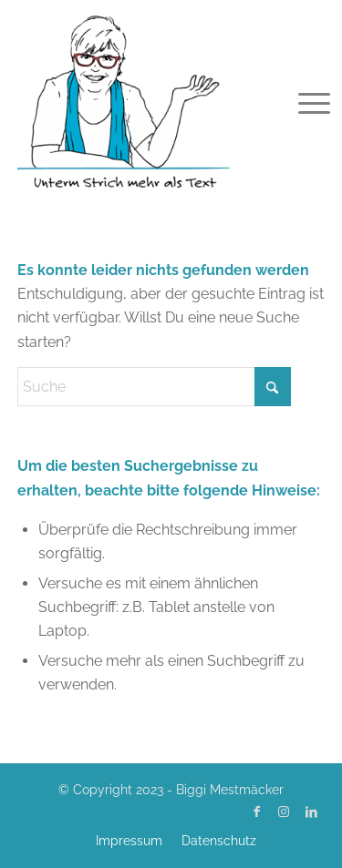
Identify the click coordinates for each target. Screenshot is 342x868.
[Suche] (154, 387)
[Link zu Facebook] (256, 812)
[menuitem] (300, 102)
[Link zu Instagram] (284, 812)
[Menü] (300, 102)
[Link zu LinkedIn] (311, 812)
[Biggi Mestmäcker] (140, 100)
